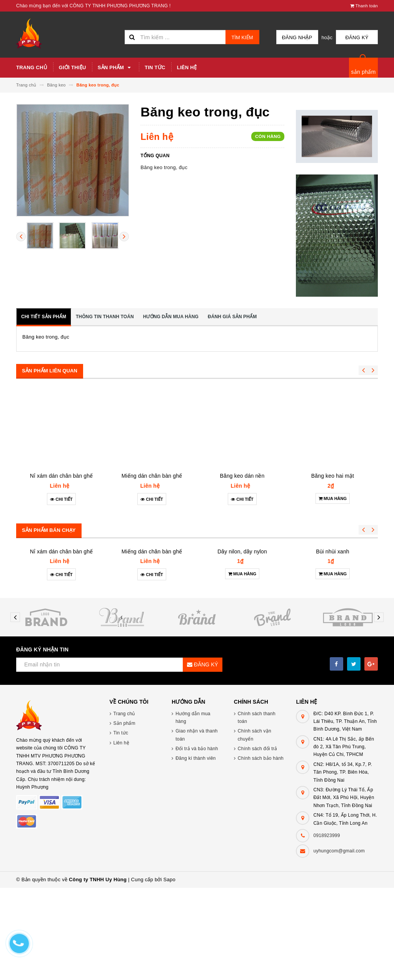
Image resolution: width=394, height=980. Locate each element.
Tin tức (155, 67)
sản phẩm (364, 72)
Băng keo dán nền (242, 476)
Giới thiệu (73, 67)
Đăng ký (359, 37)
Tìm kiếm (242, 37)
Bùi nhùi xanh (333, 625)
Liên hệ (187, 67)
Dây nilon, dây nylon (242, 611)
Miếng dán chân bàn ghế (152, 476)
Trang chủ (32, 67)
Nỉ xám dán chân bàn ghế (62, 476)
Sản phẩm (115, 68)
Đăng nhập (302, 37)
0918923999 (326, 928)
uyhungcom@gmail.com (339, 943)
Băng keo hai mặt (333, 476)
